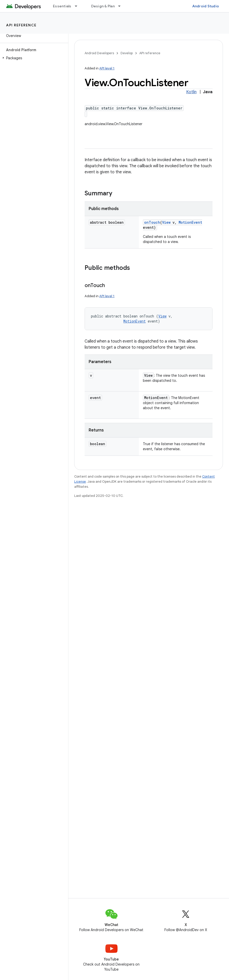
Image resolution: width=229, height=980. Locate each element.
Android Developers (99, 53)
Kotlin (191, 92)
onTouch (152, 222)
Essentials (62, 6)
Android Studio (206, 6)
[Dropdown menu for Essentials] (78, 6)
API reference (21, 25)
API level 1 (107, 68)
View (166, 222)
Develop (127, 53)
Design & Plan (103, 6)
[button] (33, 58)
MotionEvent (190, 222)
